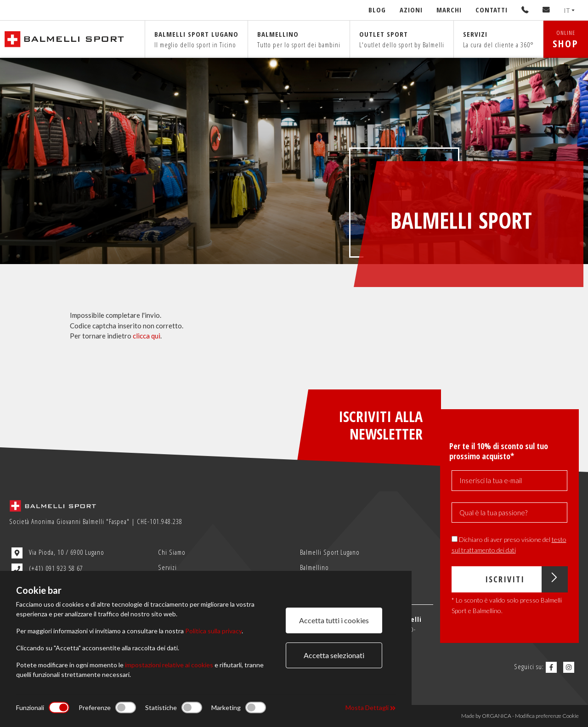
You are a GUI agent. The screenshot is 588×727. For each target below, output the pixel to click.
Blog (377, 10)
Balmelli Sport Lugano (330, 552)
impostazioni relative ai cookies (169, 665)
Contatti (492, 10)
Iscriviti (526, 579)
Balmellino (299, 39)
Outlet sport (402, 39)
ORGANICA (497, 716)
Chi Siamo (172, 552)
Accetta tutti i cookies (334, 620)
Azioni (411, 10)
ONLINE (566, 39)
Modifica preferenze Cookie (547, 716)
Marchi (449, 10)
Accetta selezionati (334, 655)
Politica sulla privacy (213, 631)
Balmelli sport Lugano (196, 39)
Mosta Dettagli (370, 707)
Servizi (498, 39)
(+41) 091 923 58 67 (47, 569)
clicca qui (147, 336)
